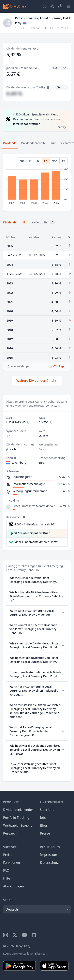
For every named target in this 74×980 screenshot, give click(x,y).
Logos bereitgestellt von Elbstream (26, 953)
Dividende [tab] (10, 143)
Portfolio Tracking (16, 818)
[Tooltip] (15, 458)
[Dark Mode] (52, 6)
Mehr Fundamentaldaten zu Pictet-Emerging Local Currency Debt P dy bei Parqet (39, 542)
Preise (8, 855)
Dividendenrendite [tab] (33, 143)
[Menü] (68, 6)
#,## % (14, 93)
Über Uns (47, 810)
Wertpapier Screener (18, 825)
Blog (44, 825)
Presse (45, 833)
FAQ (6, 870)
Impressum (49, 855)
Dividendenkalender (18, 810)
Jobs (43, 818)
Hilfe (7, 878)
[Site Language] (44, 6)
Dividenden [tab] (15, 222)
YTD (22, 161)
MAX (54, 161)
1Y (30, 161)
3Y (38, 161)
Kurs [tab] (53, 143)
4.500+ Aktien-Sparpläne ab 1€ (34, 524)
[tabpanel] (37, 182)
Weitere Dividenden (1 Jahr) (37, 381)
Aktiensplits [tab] (44, 222)
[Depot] (60, 6)
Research (10, 833)
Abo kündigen (14, 886)
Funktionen (12, 863)
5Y (46, 161)
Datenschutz (50, 863)
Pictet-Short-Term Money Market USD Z (36, 506)
